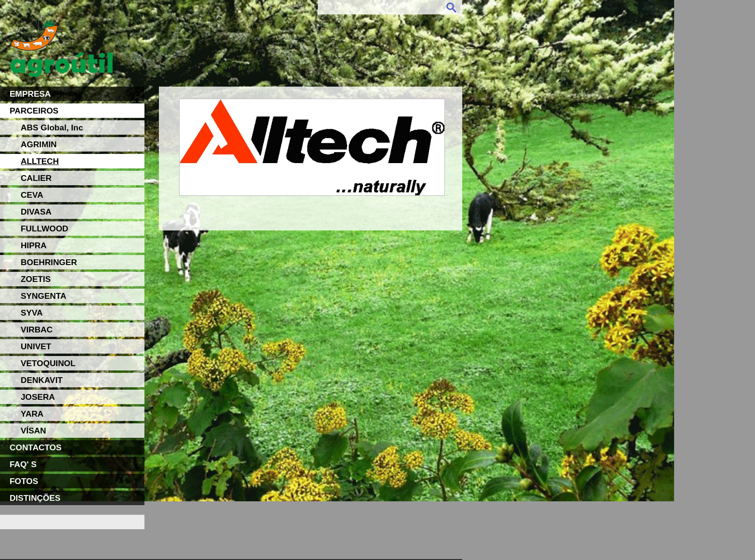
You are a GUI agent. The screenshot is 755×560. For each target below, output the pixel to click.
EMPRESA (30, 94)
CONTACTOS (36, 447)
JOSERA (38, 397)
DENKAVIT (42, 380)
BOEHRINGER (49, 262)
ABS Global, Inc (52, 127)
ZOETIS (36, 279)
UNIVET (36, 346)
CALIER (36, 178)
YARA (32, 414)
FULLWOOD (45, 229)
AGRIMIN (39, 144)
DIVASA (36, 212)
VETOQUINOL (48, 363)
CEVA (32, 195)
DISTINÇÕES (35, 498)
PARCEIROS (34, 111)
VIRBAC (37, 330)
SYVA (32, 313)
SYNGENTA (44, 296)
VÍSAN (33, 431)
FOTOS (24, 481)
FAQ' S (23, 464)
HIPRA (34, 245)
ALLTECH (40, 161)
